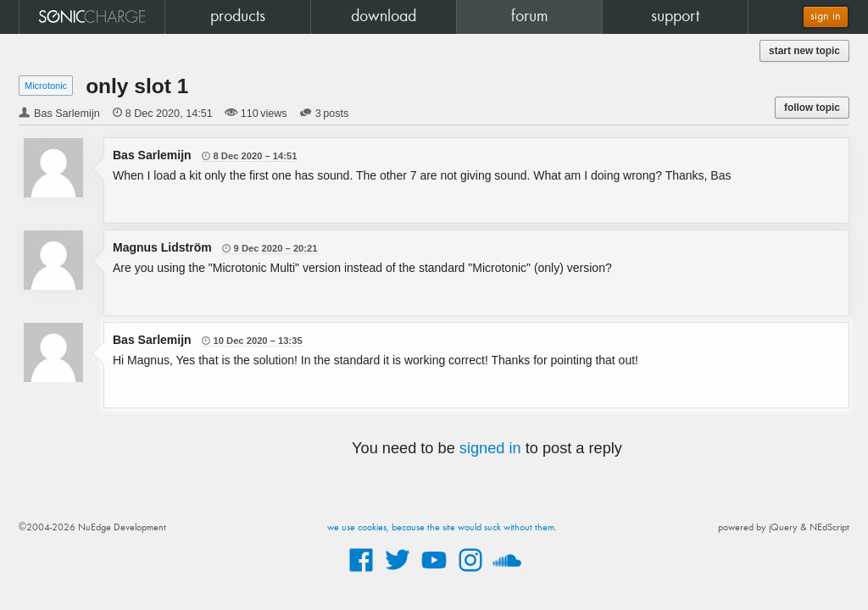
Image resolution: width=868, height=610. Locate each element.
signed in (490, 448)
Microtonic (46, 86)
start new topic (804, 51)
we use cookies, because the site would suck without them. (442, 528)
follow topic (812, 108)
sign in (826, 17)
